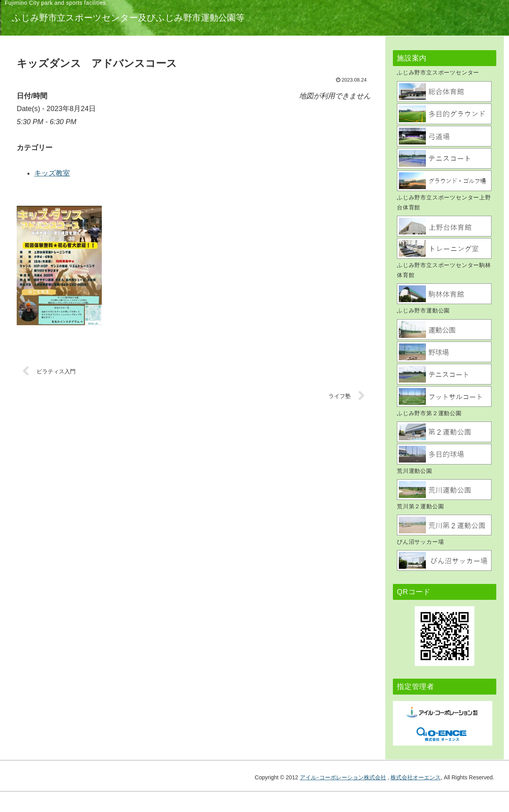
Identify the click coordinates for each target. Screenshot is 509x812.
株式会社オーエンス (416, 777)
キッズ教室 (174, 173)
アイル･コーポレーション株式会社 (343, 777)
